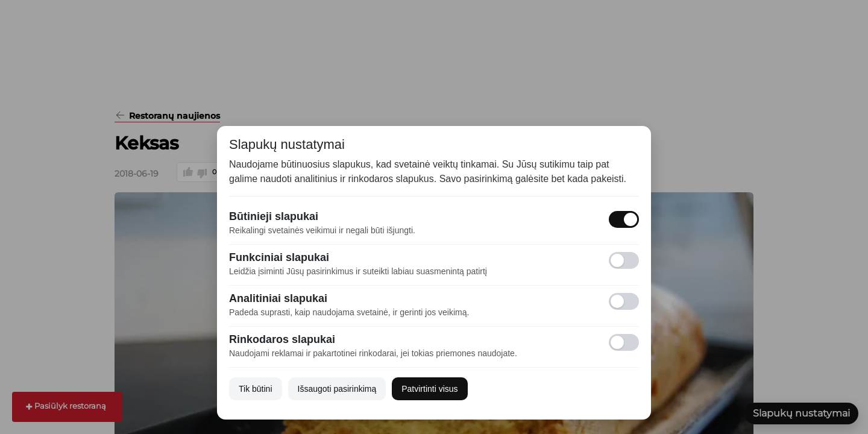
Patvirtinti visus (429, 389)
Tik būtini (256, 389)
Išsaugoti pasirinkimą (337, 389)
